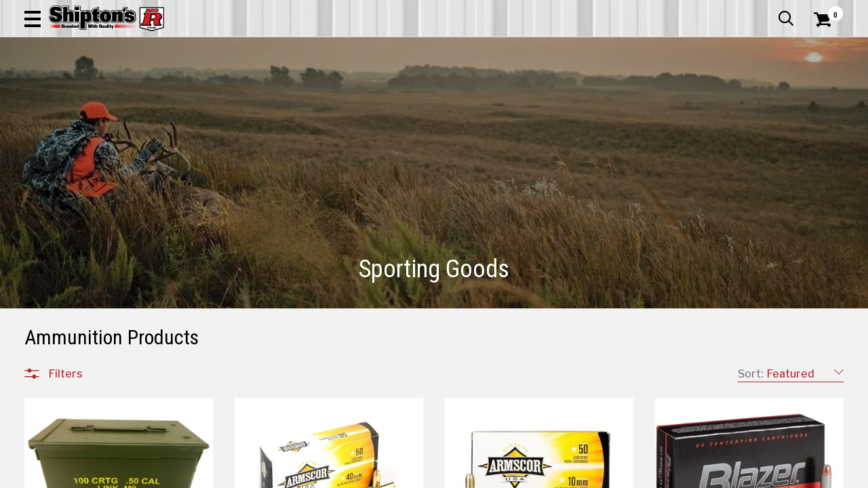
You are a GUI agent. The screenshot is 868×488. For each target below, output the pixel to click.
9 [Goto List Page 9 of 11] (646, 475)
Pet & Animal (673, 91)
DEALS (825, 91)
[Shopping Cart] (821, 49)
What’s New (768, 10)
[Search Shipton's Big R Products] (393, 49)
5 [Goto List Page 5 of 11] (564, 475)
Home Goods (391, 91)
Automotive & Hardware (202, 91)
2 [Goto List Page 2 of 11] (504, 475)
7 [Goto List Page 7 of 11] (605, 475)
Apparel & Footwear (77, 91)
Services (825, 10)
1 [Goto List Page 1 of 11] (483, 475)
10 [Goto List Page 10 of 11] (666, 475)
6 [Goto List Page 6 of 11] (585, 475)
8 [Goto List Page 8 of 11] (625, 475)
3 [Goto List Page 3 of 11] (524, 475)
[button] (486, 49)
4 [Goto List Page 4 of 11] (544, 475)
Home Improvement (489, 91)
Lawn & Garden (591, 91)
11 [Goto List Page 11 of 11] (686, 475)
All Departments (90, 453)
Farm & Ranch (311, 91)
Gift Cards (708, 10)
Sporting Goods (757, 91)
